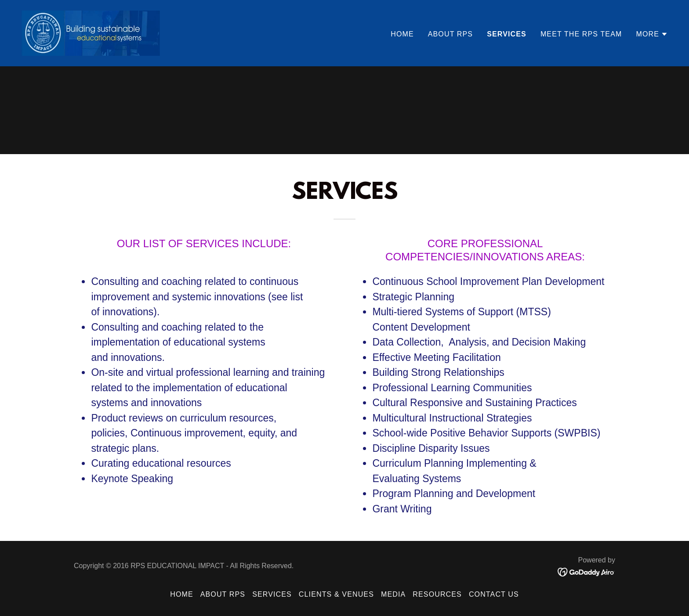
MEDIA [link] (393, 594)
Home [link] (402, 34)
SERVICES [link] (507, 34)
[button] (652, 34)
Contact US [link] (494, 594)
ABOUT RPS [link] (450, 34)
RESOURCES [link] (437, 594)
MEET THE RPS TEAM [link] (581, 34)
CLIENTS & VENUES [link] (336, 594)
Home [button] (182, 594)
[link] (91, 32)
